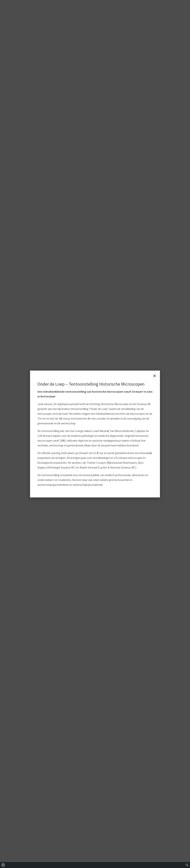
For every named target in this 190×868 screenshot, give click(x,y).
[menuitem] (3, 865)
